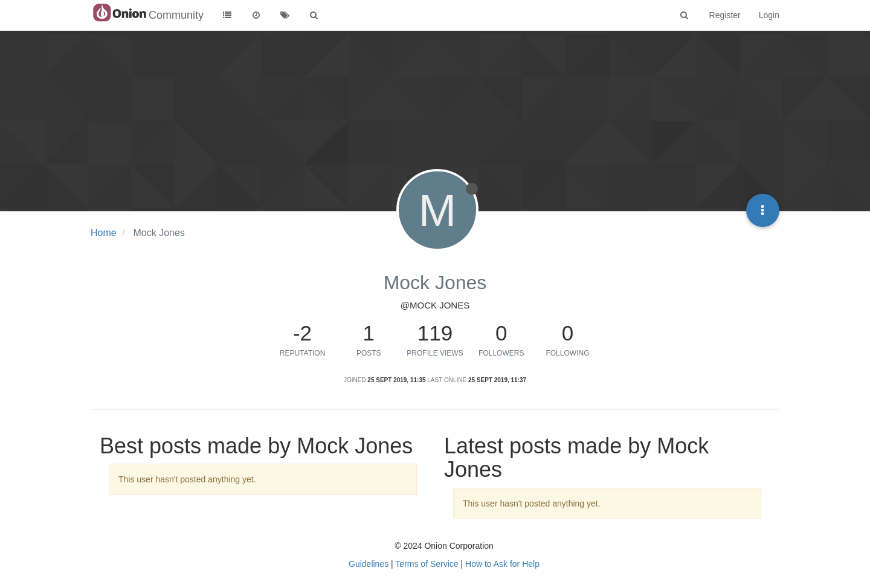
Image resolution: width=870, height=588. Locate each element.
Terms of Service (427, 564)
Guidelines (369, 564)
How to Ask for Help (502, 564)
